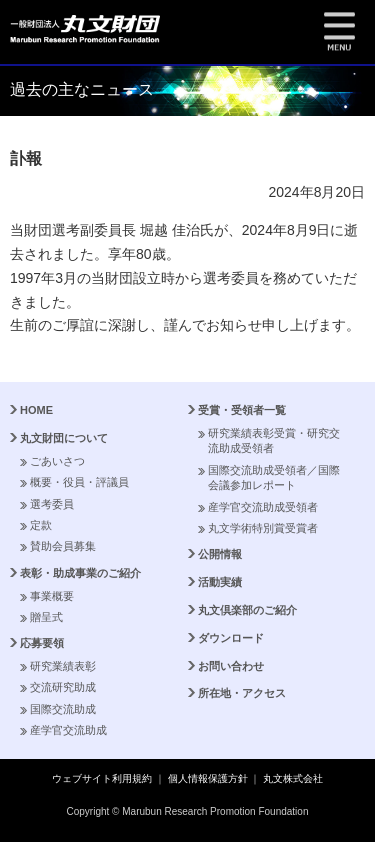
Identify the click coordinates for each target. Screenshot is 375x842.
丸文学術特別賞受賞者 (263, 528)
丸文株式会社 (293, 778)
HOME (36, 410)
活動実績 (220, 582)
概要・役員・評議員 (79, 482)
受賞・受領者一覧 (242, 410)
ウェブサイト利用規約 (102, 778)
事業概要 (52, 596)
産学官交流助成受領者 (263, 507)
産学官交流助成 (68, 730)
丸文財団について (64, 438)
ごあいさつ (57, 461)
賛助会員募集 (63, 546)
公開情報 (220, 554)
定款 (41, 525)
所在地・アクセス (242, 693)
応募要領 (42, 643)
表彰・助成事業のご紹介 (80, 573)
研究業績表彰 (63, 666)
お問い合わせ (231, 666)
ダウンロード (231, 638)
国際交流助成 (63, 709)
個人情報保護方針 (208, 778)
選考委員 (52, 504)
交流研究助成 (63, 687)
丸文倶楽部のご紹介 (247, 610)
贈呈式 (46, 617)
